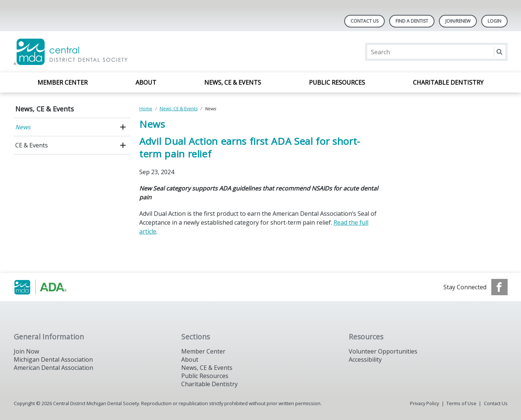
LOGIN (494, 21)
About (146, 82)
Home (146, 109)
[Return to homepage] (110, 52)
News (23, 127)
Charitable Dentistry (448, 82)
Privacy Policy (424, 403)
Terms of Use (461, 403)
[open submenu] (123, 127)
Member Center (63, 82)
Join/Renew (458, 21)
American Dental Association (53, 368)
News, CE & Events (233, 82)
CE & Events (32, 145)
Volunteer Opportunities (383, 351)
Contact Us (364, 21)
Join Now (26, 351)
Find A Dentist (412, 21)
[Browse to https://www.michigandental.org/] (51, 287)
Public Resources (337, 82)
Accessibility (365, 359)
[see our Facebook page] (499, 287)
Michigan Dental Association (53, 359)
